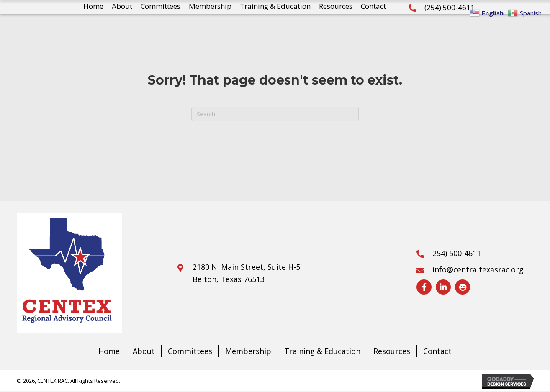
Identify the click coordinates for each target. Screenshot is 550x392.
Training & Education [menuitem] (322, 351)
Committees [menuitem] (190, 351)
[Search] (275, 114)
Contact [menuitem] (437, 351)
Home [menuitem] (109, 351)
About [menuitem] (144, 351)
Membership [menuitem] (248, 351)
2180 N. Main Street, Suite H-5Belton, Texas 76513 (246, 273)
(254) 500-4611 (450, 7)
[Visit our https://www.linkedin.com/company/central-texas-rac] (443, 287)
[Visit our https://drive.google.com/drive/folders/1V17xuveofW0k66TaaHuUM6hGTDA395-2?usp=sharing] (463, 287)
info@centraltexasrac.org (478, 269)
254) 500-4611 (458, 253)
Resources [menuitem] (392, 351)
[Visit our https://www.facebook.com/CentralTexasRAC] (424, 287)
